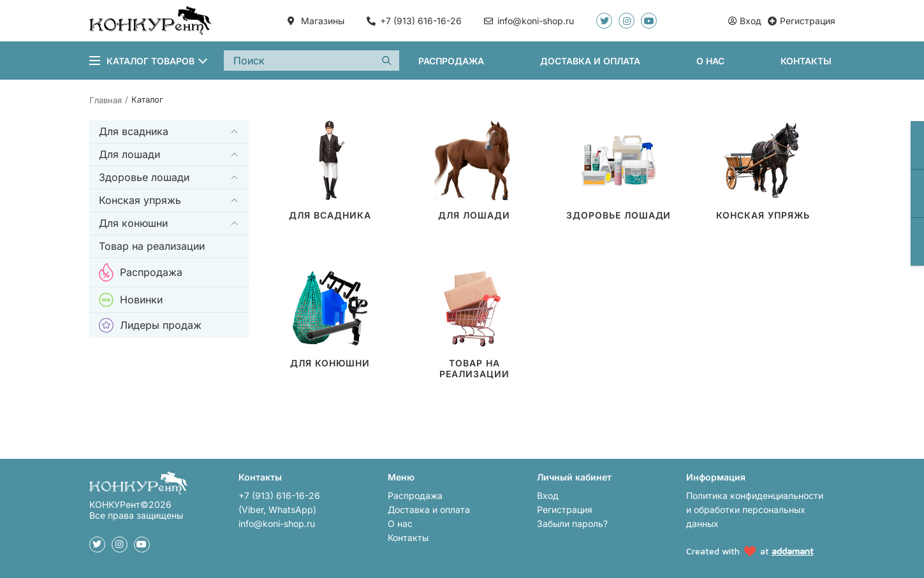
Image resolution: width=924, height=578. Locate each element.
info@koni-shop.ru (277, 524)
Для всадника (134, 131)
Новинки (131, 300)
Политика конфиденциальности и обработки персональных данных (755, 509)
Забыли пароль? (572, 524)
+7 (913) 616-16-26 (421, 21)
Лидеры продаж (150, 325)
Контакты (806, 61)
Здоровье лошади (144, 177)
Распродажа (451, 61)
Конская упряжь (140, 200)
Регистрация (565, 509)
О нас (710, 61)
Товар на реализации (152, 246)
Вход (548, 495)
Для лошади (129, 154)
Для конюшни (133, 223)
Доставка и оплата (590, 61)
